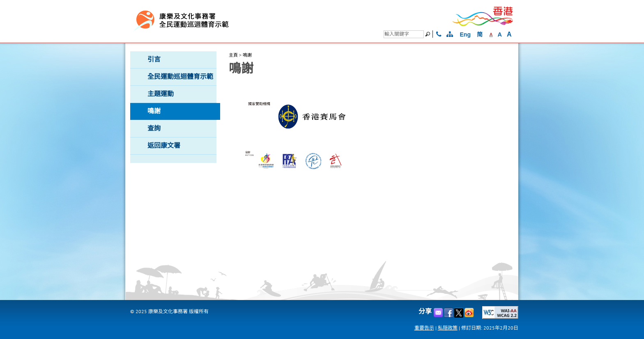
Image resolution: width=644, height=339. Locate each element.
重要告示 (424, 328)
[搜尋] (404, 34)
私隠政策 (448, 328)
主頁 (233, 55)
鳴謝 (247, 55)
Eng (465, 34)
